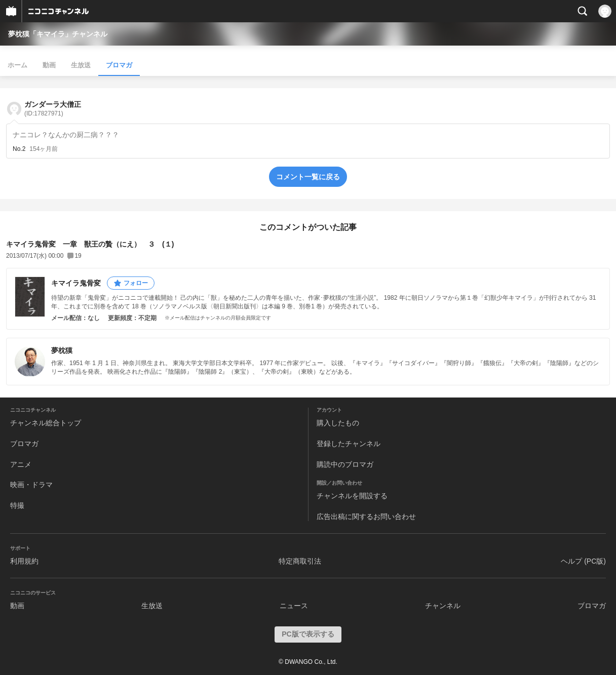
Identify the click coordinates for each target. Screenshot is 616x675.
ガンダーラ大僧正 (53, 109)
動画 (49, 65)
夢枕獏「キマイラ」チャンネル (58, 34)
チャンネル (443, 606)
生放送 (81, 65)
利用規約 (24, 561)
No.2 (19, 149)
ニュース (294, 606)
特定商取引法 (300, 561)
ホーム (17, 65)
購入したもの (338, 423)
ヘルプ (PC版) (583, 561)
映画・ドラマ (31, 485)
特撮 (17, 505)
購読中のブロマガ (345, 464)
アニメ (21, 464)
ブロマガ (119, 65)
